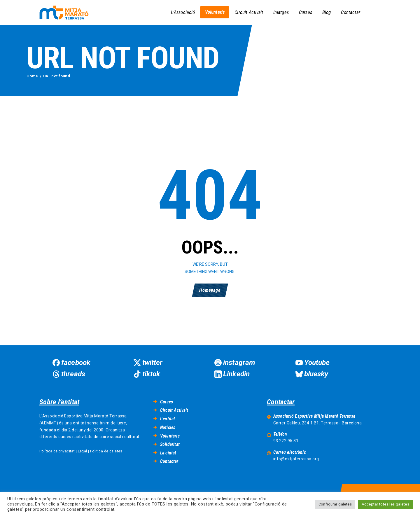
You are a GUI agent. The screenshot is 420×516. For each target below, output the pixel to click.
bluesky (316, 374)
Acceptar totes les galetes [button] (385, 504)
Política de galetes (106, 451)
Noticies (168, 427)
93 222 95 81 (286, 441)
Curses (167, 402)
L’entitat (168, 419)
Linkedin (236, 374)
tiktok (151, 374)
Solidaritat (170, 444)
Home (32, 76)
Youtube (317, 362)
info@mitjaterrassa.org (296, 459)
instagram (239, 362)
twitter (153, 362)
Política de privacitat (57, 451)
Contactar (169, 461)
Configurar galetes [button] (335, 504)
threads (73, 374)
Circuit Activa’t (174, 410)
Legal (83, 451)
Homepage (210, 290)
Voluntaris (170, 436)
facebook (76, 362)
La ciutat (168, 453)
